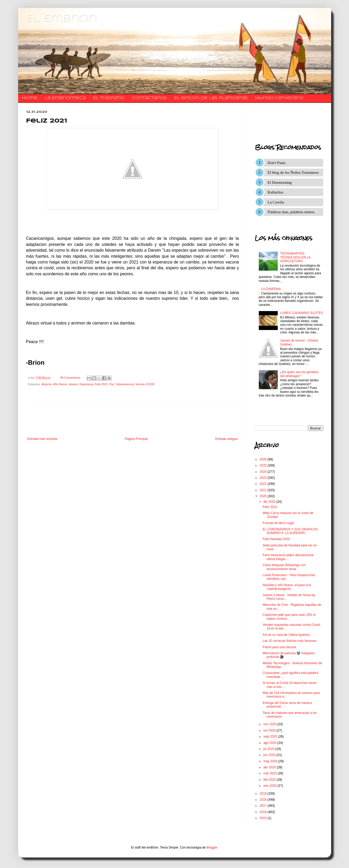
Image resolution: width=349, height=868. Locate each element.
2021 (264, 490)
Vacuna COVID (145, 384)
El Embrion (61, 18)
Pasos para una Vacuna (279, 647)
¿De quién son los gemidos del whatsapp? (299, 374)
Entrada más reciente (42, 439)
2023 (264, 478)
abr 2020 (270, 767)
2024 (264, 472)
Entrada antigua (227, 439)
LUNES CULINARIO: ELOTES (302, 313)
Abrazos (47, 384)
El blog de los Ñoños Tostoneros (293, 172)
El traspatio (109, 98)
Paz (112, 384)
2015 (264, 818)
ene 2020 (270, 786)
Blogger (212, 847)
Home (30, 98)
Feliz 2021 (101, 384)
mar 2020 (270, 773)
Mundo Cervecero (279, 98)
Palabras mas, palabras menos (291, 212)
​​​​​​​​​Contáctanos (149, 98)
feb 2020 (270, 780)
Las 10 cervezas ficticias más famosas (289, 641)
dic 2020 (270, 502)
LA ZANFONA (271, 289)
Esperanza (86, 384)
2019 (264, 794)
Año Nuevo (60, 384)
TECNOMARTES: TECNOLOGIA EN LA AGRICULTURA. (295, 257)
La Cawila (276, 202)
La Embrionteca (65, 98)
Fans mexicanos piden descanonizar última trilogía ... (288, 557)
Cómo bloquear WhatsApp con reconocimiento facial (284, 567)
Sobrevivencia (125, 384)
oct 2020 (270, 730)
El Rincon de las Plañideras (211, 98)
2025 (264, 465)
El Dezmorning (280, 182)
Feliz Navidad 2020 (276, 539)
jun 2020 (270, 755)
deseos (73, 384)
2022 (264, 484)
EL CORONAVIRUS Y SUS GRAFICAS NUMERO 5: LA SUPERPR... (290, 531)
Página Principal (136, 439)
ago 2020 (270, 743)
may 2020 (271, 761)
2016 (264, 812)
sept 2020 (271, 737)
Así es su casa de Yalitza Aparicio (286, 635)
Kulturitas (275, 192)
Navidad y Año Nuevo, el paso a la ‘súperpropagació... (287, 587)
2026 (264, 459)
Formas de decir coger (278, 523)
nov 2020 (270, 724)
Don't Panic (277, 163)
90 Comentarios (70, 378)
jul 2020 (269, 749)
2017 (264, 806)
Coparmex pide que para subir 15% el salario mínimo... (289, 617)
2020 (264, 496)
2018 (264, 800)
